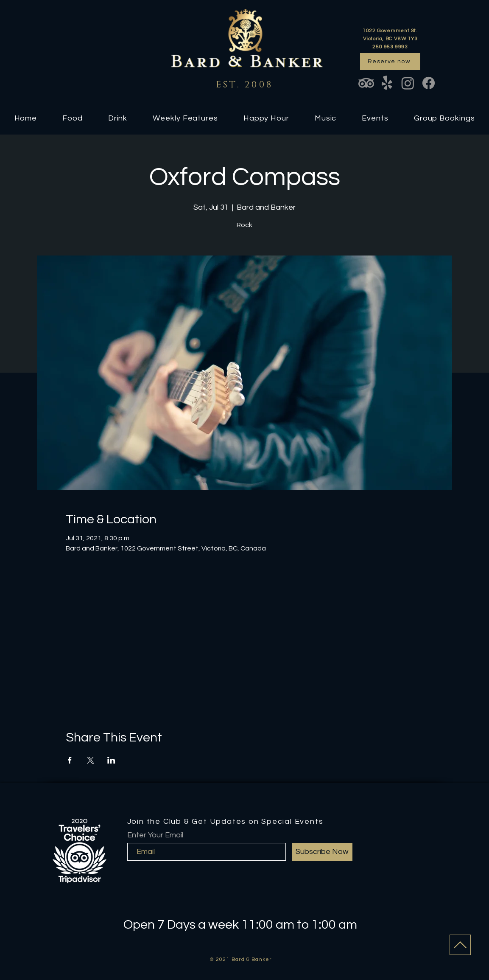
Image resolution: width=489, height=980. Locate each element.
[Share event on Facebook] (70, 760)
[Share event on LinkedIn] (111, 760)
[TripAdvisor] (366, 83)
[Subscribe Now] (322, 852)
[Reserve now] (390, 62)
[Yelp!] (387, 83)
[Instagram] (408, 83)
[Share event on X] (91, 760)
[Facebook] (429, 83)
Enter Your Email (155, 835)
